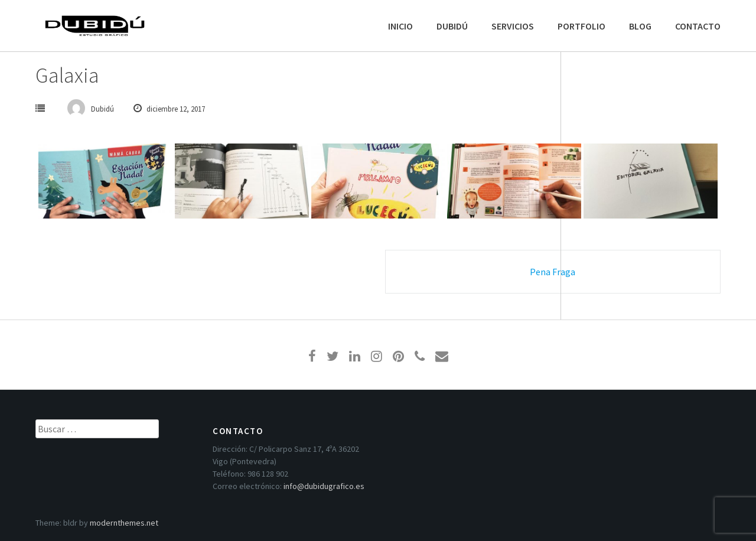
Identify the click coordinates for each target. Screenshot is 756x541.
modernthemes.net (124, 523)
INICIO (400, 26)
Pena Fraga (553, 272)
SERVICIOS (513, 26)
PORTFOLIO (581, 26)
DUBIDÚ (452, 26)
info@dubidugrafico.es (324, 486)
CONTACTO (698, 26)
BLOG (640, 26)
